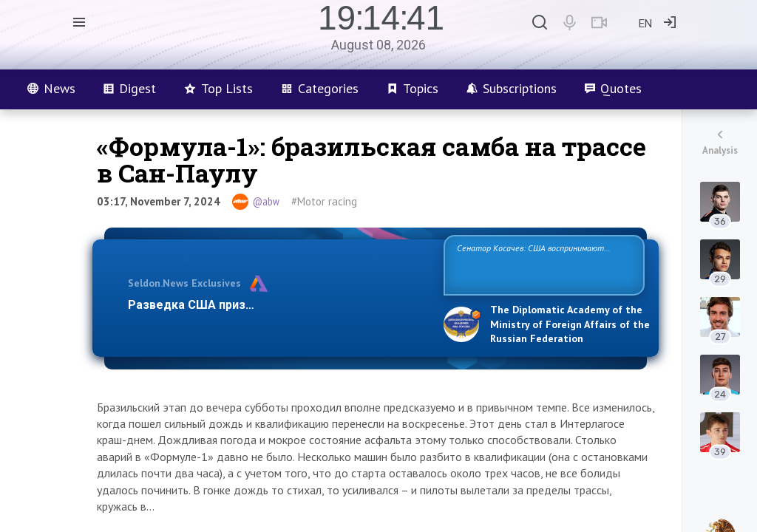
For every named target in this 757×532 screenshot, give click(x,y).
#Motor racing (324, 201)
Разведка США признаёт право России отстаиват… (277, 305)
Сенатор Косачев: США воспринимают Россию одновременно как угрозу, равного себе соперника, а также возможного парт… (542, 264)
